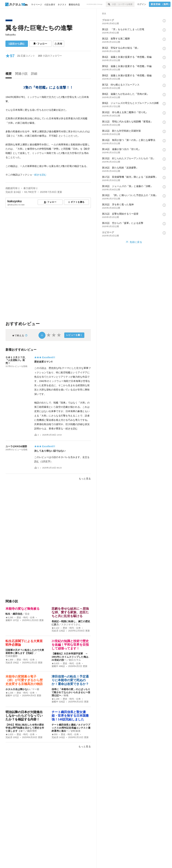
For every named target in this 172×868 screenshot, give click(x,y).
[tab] (9, 75)
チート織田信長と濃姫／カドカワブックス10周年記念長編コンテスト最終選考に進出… (71, 728)
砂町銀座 (76, 731)
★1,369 (9, 660)
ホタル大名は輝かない (18, 689)
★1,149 (55, 699)
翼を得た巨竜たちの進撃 (39, 28)
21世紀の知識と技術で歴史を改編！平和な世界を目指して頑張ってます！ (70, 645)
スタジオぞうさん (71, 624)
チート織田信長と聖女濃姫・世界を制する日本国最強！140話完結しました (70, 716)
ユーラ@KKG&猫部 (16, 446)
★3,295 (9, 618)
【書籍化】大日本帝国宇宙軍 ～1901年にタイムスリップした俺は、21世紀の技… (71, 657)
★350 (55, 734)
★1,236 (9, 693)
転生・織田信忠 (14, 614)
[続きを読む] (48, 136)
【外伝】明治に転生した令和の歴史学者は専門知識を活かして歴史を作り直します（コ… (25, 728)
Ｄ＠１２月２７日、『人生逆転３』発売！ (16, 360)
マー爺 (36, 689)
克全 (27, 614)
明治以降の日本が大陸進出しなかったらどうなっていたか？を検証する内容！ (24, 716)
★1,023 (9, 734)
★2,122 (55, 628)
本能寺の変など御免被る (23, 609)
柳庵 (66, 695)
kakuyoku (11, 35)
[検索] (109, 4)
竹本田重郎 (13, 656)
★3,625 (55, 664)
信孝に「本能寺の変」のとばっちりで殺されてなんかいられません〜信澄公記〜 (71, 692)
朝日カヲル (75, 660)
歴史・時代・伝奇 (26, 618)
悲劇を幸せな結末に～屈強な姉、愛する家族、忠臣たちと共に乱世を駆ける (70, 612)
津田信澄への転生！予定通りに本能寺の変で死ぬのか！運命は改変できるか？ (70, 680)
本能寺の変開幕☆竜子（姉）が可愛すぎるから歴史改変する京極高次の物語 (24, 680)
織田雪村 (32, 731)
